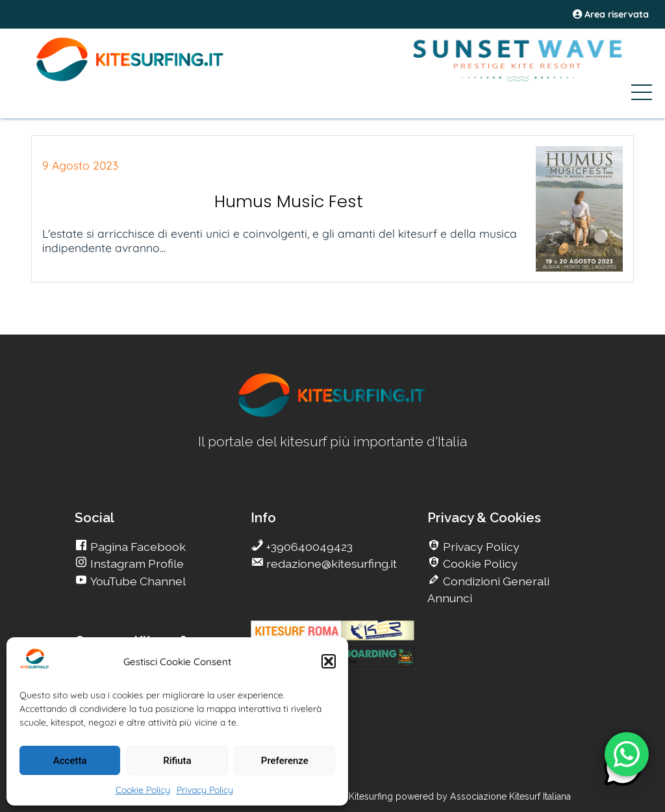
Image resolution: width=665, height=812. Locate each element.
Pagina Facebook (137, 547)
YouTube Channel (137, 581)
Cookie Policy (143, 790)
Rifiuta (177, 761)
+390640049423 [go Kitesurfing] (308, 547)
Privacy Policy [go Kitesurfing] (480, 547)
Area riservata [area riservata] (611, 14)
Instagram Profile (136, 564)
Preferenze (285, 761)
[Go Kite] (131, 79)
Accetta (70, 761)
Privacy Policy (205, 790)
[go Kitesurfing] (332, 415)
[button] (329, 661)
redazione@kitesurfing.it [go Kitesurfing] (330, 564)
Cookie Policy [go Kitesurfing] (479, 564)
